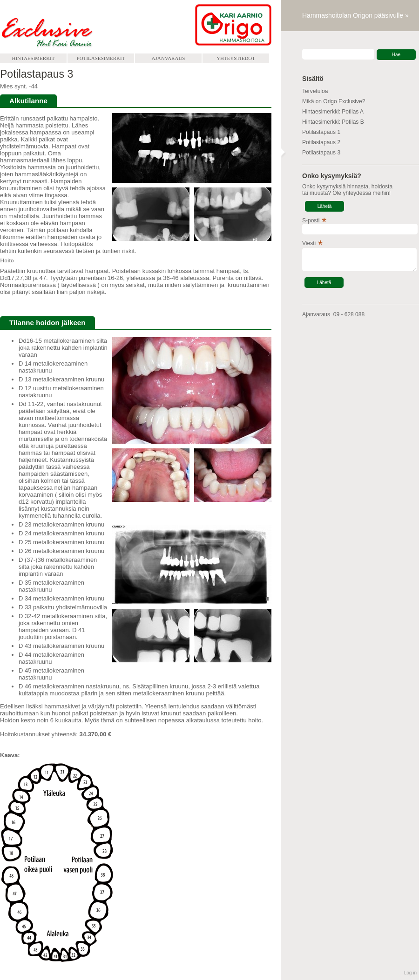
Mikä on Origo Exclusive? (334, 101)
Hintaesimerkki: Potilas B (333, 122)
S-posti (311, 220)
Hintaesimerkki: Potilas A (333, 112)
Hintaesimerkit (34, 58)
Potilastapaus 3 (321, 153)
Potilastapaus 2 (321, 142)
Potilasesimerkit (101, 58)
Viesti (309, 243)
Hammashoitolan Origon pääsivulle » (355, 15)
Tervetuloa (315, 91)
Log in (410, 973)
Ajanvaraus (169, 58)
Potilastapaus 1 (321, 132)
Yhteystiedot (236, 58)
